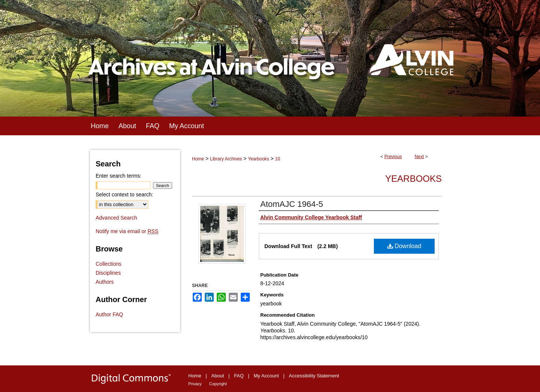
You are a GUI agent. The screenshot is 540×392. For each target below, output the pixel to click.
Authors (105, 282)
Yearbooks (258, 159)
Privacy (195, 384)
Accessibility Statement (314, 376)
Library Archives (226, 159)
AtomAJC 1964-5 (292, 204)
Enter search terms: (118, 176)
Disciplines (108, 273)
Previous (393, 157)
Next (419, 157)
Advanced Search (116, 218)
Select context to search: (124, 195)
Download (404, 246)
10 (278, 159)
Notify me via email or (127, 231)
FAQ (239, 376)
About (217, 376)
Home (198, 159)
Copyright (218, 384)
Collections (108, 264)
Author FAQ (109, 314)
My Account (266, 376)
